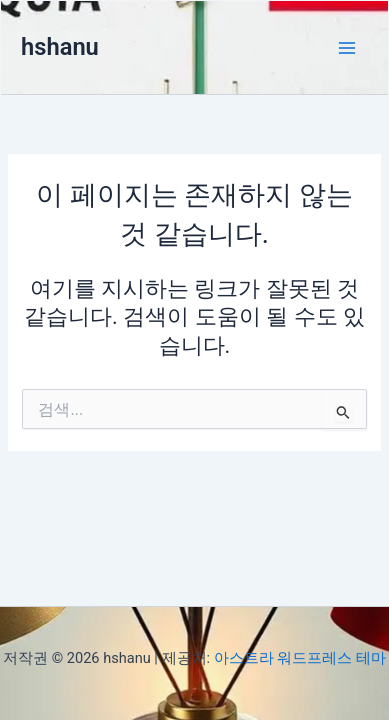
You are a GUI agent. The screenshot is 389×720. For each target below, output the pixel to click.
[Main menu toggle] (347, 48)
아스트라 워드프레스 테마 (300, 658)
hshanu (60, 47)
